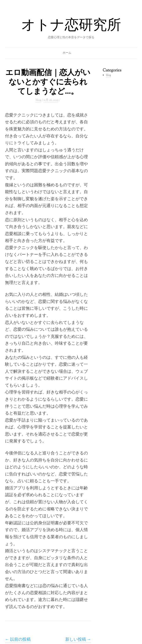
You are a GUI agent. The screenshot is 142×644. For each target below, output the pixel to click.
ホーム (67, 53)
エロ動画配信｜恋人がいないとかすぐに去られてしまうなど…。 (48, 83)
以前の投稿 (18, 640)
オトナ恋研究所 (71, 26)
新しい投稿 (78, 640)
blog (38, 100)
